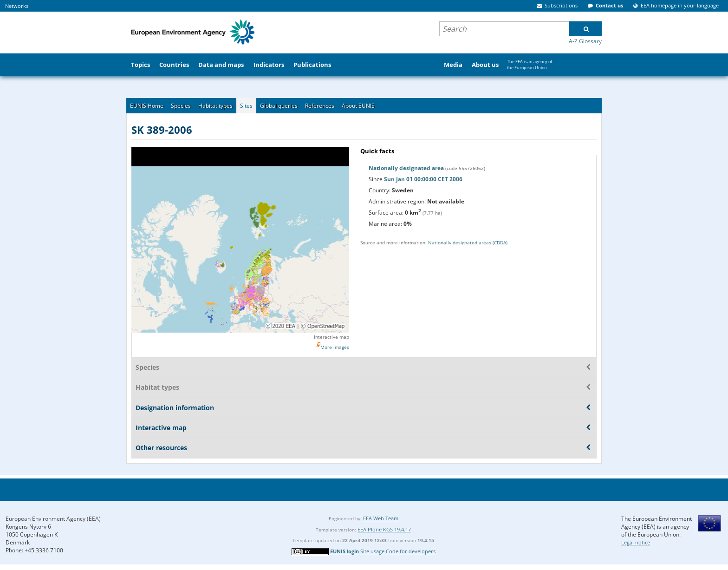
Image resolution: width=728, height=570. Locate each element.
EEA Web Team (381, 518)
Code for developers (411, 551)
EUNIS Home (147, 106)
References (320, 106)
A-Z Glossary (585, 41)
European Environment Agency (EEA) (53, 519)
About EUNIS (358, 106)
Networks (17, 6)
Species (181, 106)
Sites (246, 106)
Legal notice (636, 542)
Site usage (372, 551)
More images (335, 347)
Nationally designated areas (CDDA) (468, 242)
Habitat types (215, 106)
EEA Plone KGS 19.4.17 (384, 529)
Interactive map (331, 337)
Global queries (279, 106)
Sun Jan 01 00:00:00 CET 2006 (423, 179)
